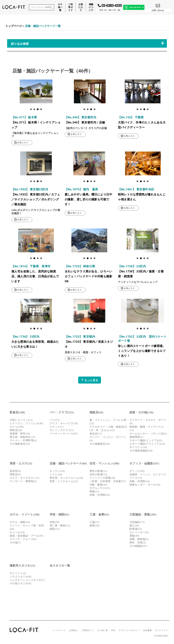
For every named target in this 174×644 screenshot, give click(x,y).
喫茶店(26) (16, 431)
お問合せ (73, 631)
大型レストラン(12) (21, 421)
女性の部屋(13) (98, 475)
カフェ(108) (17, 427)
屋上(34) (134, 526)
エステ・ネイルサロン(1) (24, 479)
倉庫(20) (94, 526)
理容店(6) (15, 475)
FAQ (113, 631)
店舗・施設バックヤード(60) (68, 464)
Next (14, 92)
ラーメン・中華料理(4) (23, 441)
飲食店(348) (17, 413)
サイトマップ (161, 631)
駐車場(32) (136, 530)
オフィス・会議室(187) (144, 464)
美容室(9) (15, 472)
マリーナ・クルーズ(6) (23, 540)
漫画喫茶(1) (136, 438)
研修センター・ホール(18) (145, 485)
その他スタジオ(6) (20, 584)
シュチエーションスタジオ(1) (27, 581)
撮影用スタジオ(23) (22, 566)
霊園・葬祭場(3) (139, 540)
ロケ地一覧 (60, 7)
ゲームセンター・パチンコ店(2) (148, 434)
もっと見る (90, 380)
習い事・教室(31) (60, 526)
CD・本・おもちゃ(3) (102, 431)
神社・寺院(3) (138, 543)
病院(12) (55, 530)
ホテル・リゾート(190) (25, 515)
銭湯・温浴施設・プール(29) (26, 536)
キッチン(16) (57, 472)
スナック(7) (56, 427)
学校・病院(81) (59, 515)
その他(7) (15, 543)
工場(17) (94, 523)
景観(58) (134, 536)
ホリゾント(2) (18, 574)
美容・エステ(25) (21, 464)
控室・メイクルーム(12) (64, 482)
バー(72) (55, 421)
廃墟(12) (94, 492)
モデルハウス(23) (100, 489)
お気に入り (81, 7)
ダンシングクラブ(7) (62, 431)
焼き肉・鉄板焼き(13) (23, 438)
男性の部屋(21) (98, 472)
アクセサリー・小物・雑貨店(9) (108, 427)
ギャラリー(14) (138, 448)
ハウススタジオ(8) (20, 577)
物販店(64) (96, 413)
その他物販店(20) (100, 444)
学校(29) (55, 523)
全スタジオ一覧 (60, 566)
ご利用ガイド (70, 7)
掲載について (91, 7)
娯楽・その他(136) (141, 413)
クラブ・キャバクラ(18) (64, 424)
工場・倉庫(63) (99, 515)
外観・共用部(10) (140, 482)
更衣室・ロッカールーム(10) (66, 479)
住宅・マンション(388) (104, 464)
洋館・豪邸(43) (98, 485)
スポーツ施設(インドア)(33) (146, 441)
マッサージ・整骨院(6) (23, 482)
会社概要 (147, 631)
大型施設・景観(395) (143, 515)
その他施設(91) (138, 547)
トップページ (14, 26)
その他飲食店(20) (20, 444)
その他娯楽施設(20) (141, 451)
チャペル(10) (17, 533)
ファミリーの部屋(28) (102, 479)
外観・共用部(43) (100, 496)
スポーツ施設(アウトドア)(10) (147, 444)
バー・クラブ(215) (62, 413)
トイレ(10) (56, 475)
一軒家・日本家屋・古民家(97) (108, 482)
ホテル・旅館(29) (20, 523)
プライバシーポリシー (129, 631)
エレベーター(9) (139, 533)
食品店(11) (96, 434)
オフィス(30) (137, 472)
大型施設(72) (137, 523)
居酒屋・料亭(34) (20, 434)
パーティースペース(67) (64, 434)
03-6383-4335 (161, 637)
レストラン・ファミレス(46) (26, 424)
